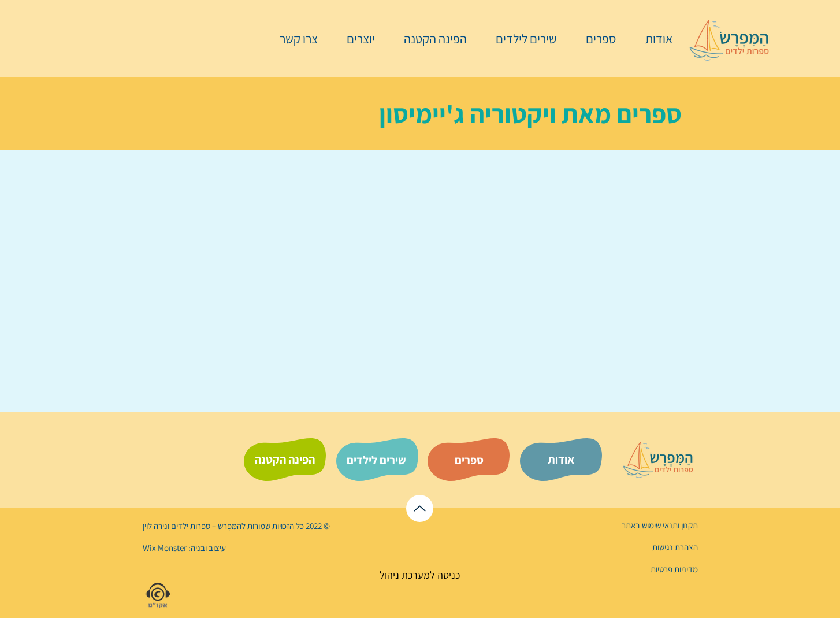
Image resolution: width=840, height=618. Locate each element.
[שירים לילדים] (376, 460)
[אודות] (561, 460)
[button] (595, 39)
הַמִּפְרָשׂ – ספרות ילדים (205, 526)
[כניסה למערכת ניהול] (420, 575)
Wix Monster (165, 548)
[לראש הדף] (420, 508)
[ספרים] (469, 460)
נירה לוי (156, 526)
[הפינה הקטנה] (285, 460)
